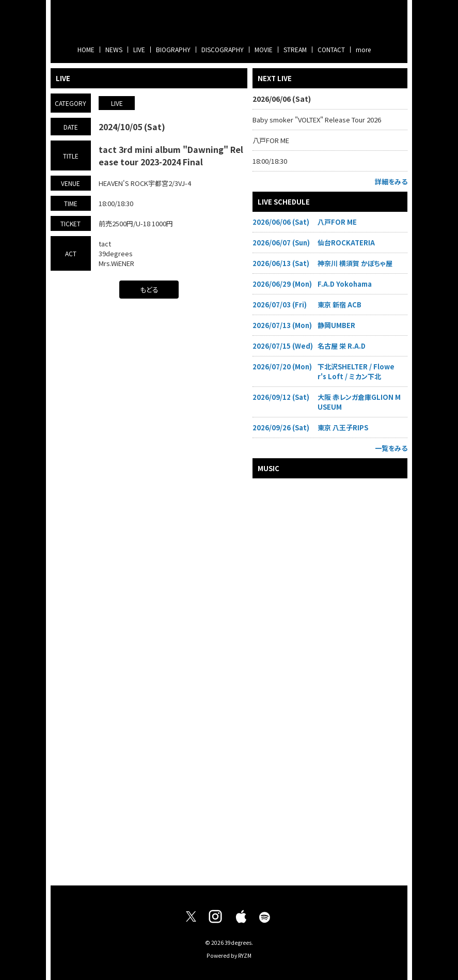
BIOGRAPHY (173, 49)
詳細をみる (391, 182)
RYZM (245, 955)
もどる (149, 290)
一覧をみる (391, 448)
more (363, 49)
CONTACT (331, 49)
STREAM (295, 49)
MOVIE (264, 49)
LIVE (139, 49)
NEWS (114, 49)
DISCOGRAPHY (223, 49)
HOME (86, 49)
